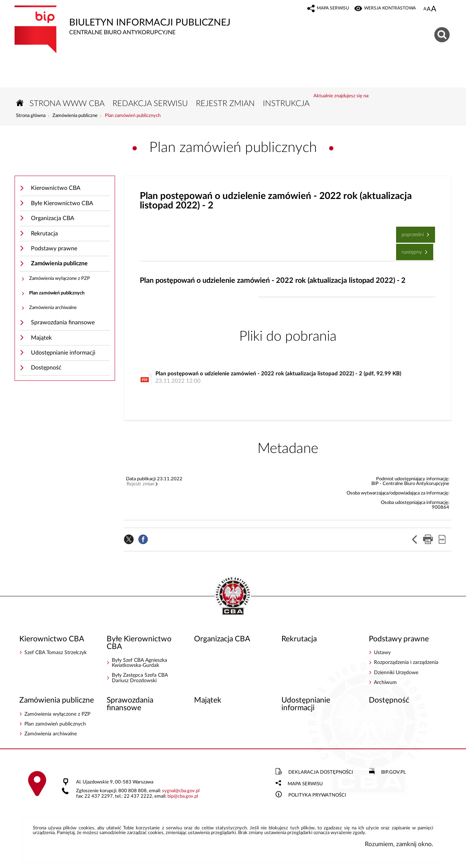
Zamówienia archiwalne (53, 308)
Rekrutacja (44, 234)
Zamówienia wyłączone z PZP (60, 279)
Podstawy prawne (54, 249)
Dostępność (46, 368)
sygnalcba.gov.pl (181, 791)
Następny (410, 249)
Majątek (41, 338)
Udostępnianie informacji (63, 353)
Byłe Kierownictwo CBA (62, 203)
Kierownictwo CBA (56, 188)
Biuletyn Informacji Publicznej (151, 21)
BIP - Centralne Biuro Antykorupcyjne (233, 596)
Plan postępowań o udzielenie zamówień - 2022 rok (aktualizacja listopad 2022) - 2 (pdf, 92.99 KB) (289, 378)
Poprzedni (411, 232)
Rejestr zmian (141, 484)
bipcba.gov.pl (183, 796)
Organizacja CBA (53, 218)
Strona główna (31, 116)
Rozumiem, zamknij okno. (399, 844)
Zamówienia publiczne (75, 116)
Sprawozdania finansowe (63, 322)
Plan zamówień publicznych (133, 116)
